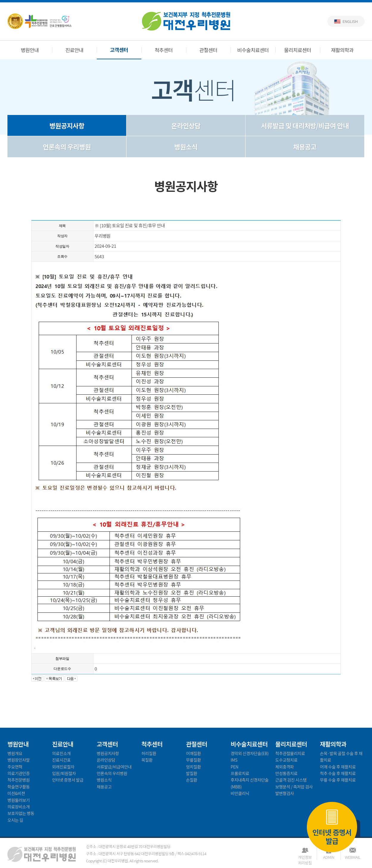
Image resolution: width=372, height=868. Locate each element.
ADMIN (329, 857)
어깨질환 (193, 753)
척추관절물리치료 (290, 753)
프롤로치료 (240, 773)
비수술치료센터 (253, 50)
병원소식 (186, 147)
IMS (234, 760)
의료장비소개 (19, 807)
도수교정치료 (286, 760)
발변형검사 (285, 793)
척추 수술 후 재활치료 (338, 773)
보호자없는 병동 (21, 813)
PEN (235, 767)
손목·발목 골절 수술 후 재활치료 (341, 757)
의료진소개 (61, 753)
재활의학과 (342, 50)
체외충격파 (285, 767)
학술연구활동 (19, 787)
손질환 (192, 780)
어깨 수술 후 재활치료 (338, 767)
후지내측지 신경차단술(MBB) (250, 783)
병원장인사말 (19, 760)
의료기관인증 (19, 773)
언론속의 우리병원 (67, 147)
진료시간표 (61, 760)
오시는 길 (15, 820)
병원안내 (30, 50)
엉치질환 (193, 767)
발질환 (192, 773)
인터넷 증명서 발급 (332, 828)
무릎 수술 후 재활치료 (338, 780)
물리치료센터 (298, 50)
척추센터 (164, 50)
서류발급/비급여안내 (114, 767)
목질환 (147, 760)
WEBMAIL (353, 857)
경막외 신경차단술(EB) (250, 753)
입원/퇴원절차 (64, 773)
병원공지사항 (67, 125)
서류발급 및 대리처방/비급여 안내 (305, 125)
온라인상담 (186, 125)
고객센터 (119, 50)
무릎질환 (193, 760)
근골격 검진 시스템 (291, 780)
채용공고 (305, 147)
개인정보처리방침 (305, 857)
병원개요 (15, 753)
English (350, 21)
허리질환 (149, 753)
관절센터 (208, 50)
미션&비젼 (16, 793)
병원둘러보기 (19, 800)
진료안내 (75, 50)
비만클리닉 (240, 793)
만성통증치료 (286, 773)
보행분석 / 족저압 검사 (294, 787)
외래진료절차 (63, 767)
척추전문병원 (19, 780)
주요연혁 (15, 767)
